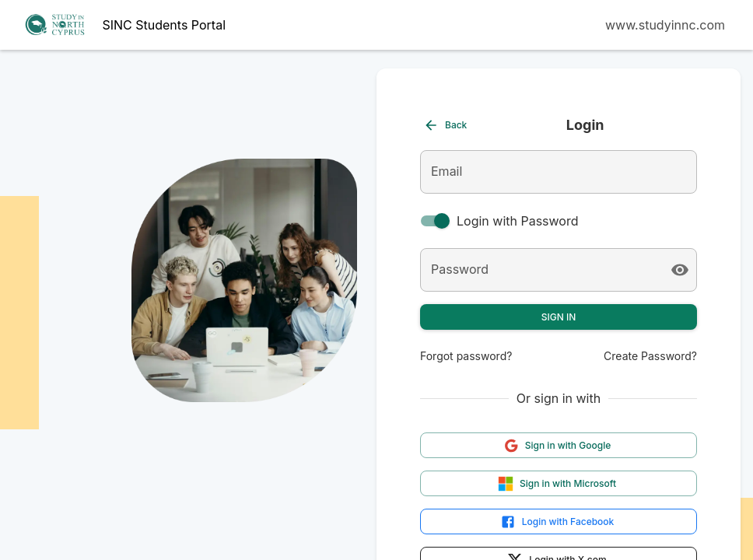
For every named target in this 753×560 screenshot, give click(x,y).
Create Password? (650, 356)
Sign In (559, 317)
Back (445, 125)
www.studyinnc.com (665, 25)
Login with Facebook (557, 522)
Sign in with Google (557, 446)
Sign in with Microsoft (557, 484)
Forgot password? (466, 356)
